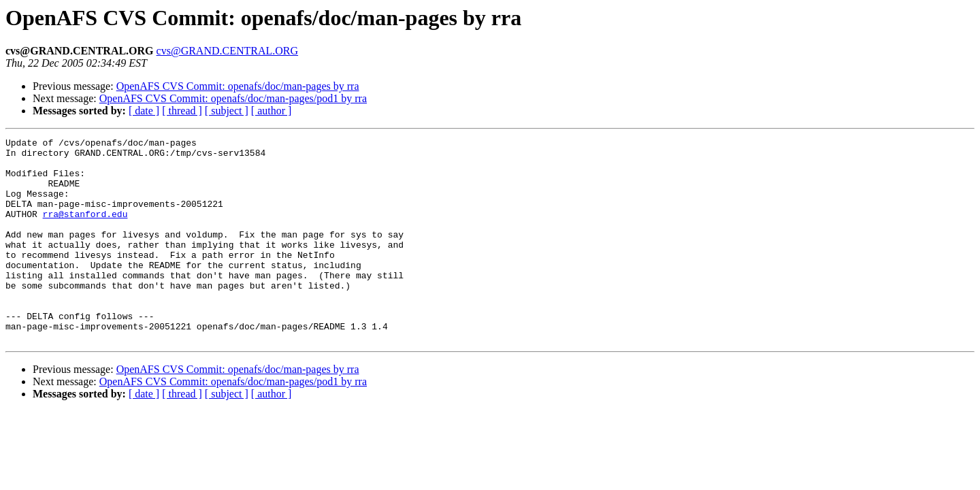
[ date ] (144, 111)
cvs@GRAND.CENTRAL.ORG (228, 51)
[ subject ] (227, 111)
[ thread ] (182, 111)
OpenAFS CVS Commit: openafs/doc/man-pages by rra (238, 86)
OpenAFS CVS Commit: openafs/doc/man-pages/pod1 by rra (233, 98)
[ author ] (272, 111)
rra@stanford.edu (85, 230)
